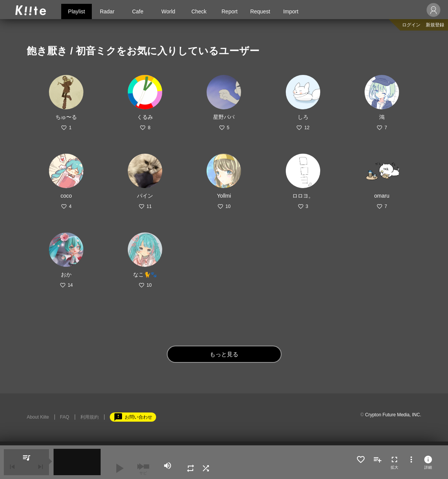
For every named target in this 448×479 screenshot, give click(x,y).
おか (66, 274)
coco (66, 196)
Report (230, 11)
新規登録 (435, 25)
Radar (107, 11)
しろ (303, 117)
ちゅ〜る (66, 117)
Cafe (138, 11)
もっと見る (224, 354)
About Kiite (38, 417)
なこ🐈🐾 (145, 274)
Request (260, 11)
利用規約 (90, 417)
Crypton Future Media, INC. (393, 415)
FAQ (65, 417)
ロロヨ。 (303, 196)
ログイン (411, 25)
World (168, 11)
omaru (382, 196)
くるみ (145, 117)
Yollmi (224, 196)
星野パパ (224, 117)
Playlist (77, 11)
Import (291, 11)
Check (199, 11)
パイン (145, 196)
